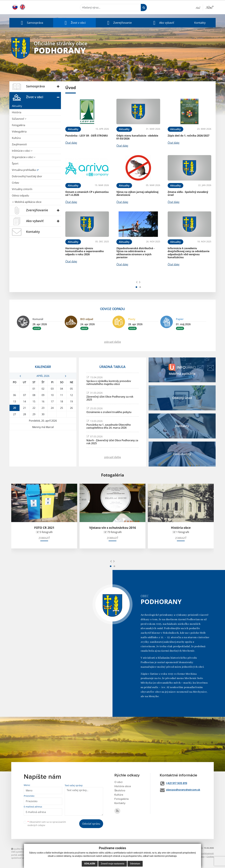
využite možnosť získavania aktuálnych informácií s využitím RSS (42, 849)
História (17, 112)
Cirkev (15, 183)
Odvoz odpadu (20, 196)
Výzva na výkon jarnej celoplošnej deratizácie (137, 193)
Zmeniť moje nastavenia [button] (113, 864)
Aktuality (17, 106)
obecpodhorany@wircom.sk (185, 790)
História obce (123, 786)
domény (52, 855)
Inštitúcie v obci (22, 151)
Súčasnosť (19, 119)
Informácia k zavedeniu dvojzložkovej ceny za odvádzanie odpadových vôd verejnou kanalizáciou (189, 253)
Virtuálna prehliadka (24, 170)
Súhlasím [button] (90, 864)
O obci (119, 782)
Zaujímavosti (19, 144)
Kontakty (200, 23)
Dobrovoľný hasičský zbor (27, 176)
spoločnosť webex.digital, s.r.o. (25, 858)
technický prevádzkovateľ (52, 858)
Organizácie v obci (24, 157)
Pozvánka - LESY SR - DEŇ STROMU (87, 136)
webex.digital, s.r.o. (38, 855)
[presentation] (137, 282)
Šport (15, 164)
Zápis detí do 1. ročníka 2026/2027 (189, 136)
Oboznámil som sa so (47, 824)
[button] (31, 23)
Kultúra (16, 138)
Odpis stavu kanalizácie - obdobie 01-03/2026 (137, 137)
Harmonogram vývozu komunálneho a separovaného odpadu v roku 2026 (85, 251)
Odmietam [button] (135, 864)
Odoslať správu (91, 824)
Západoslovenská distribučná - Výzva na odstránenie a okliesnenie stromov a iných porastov (135, 253)
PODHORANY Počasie (43, 442)
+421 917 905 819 (178, 783)
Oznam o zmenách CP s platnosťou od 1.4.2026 (87, 193)
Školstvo (120, 791)
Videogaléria (19, 132)
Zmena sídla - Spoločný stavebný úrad (188, 193)
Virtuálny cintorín (22, 189)
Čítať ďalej (71, 143)
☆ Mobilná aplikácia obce (27, 202)
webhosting (23, 855)
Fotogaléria (19, 125)
